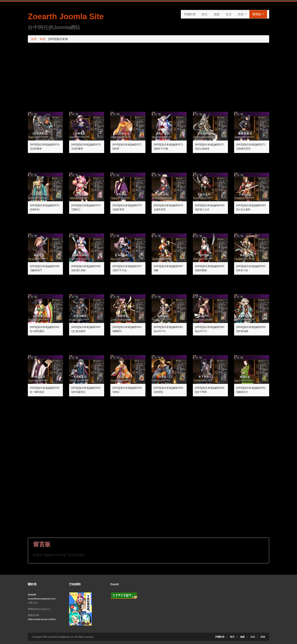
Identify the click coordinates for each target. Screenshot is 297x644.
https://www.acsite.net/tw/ (42, 619)
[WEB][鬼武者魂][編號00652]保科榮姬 (210, 268)
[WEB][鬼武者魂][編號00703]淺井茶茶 (127, 207)
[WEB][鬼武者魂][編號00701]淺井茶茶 (168, 207)
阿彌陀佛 (190, 14)
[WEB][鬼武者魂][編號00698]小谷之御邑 (251, 207)
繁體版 (258, 14)
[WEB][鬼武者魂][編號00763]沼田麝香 (45, 147)
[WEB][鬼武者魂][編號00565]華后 (127, 390)
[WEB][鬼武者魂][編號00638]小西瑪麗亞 (45, 329)
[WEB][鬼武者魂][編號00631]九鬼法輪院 (86, 329)
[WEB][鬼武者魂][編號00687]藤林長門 (45, 268)
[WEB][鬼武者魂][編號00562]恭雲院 (168, 390)
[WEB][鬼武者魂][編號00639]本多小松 (251, 268)
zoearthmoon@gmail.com (42, 599)
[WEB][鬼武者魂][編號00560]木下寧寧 (210, 390)
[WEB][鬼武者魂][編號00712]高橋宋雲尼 (251, 147)
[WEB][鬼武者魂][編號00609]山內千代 (210, 329)
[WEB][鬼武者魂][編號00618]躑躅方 (127, 329)
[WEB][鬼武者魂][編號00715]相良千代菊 (168, 147)
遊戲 (217, 14)
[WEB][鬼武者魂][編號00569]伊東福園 (251, 329)
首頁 (34, 39)
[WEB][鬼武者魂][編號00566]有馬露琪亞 (86, 390)
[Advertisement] (148, 76)
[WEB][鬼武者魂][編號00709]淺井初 (45, 207)
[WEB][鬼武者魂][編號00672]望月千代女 (127, 268)
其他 (242, 14)
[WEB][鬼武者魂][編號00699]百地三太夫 (210, 207)
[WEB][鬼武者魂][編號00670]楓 (168, 268)
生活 (229, 14)
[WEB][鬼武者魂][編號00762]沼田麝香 (86, 147)
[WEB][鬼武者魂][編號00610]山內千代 (168, 329)
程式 (205, 14)
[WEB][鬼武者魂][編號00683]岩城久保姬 (86, 268)
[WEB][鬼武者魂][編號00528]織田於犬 (251, 390)
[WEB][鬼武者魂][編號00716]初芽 (127, 147)
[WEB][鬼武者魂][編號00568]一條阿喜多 (45, 390)
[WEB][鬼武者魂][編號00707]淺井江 (86, 207)
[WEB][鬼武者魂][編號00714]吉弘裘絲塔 (210, 147)
